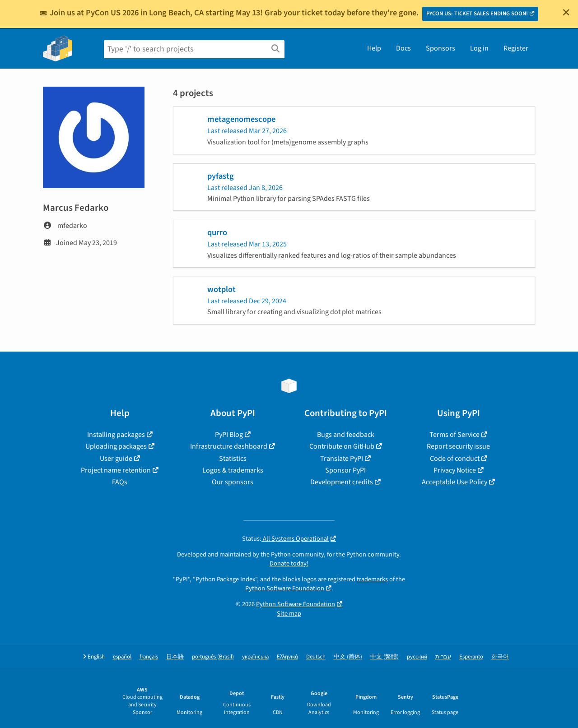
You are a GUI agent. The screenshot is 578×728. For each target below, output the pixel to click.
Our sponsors (233, 482)
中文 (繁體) (385, 657)
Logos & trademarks (233, 470)
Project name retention (116, 470)
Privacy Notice (455, 470)
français (149, 657)
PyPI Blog (229, 435)
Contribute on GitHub (342, 446)
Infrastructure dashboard (229, 446)
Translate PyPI (342, 459)
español (122, 657)
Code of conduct (455, 459)
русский (417, 657)
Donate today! (289, 563)
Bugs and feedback (346, 435)
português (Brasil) (213, 657)
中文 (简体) (348, 657)
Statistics (233, 459)
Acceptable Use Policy (454, 482)
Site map (289, 614)
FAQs (120, 482)
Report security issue (458, 446)
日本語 (175, 657)
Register (516, 48)
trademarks (372, 579)
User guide (116, 459)
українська (255, 657)
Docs (403, 48)
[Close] (566, 12)
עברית (443, 657)
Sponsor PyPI (345, 470)
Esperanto (471, 657)
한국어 (500, 657)
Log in (479, 48)
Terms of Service (454, 435)
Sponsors (440, 48)
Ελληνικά (287, 657)
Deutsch (316, 657)
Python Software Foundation (285, 588)
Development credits (342, 482)
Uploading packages (116, 446)
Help (374, 48)
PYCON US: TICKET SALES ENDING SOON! (477, 14)
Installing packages (116, 435)
